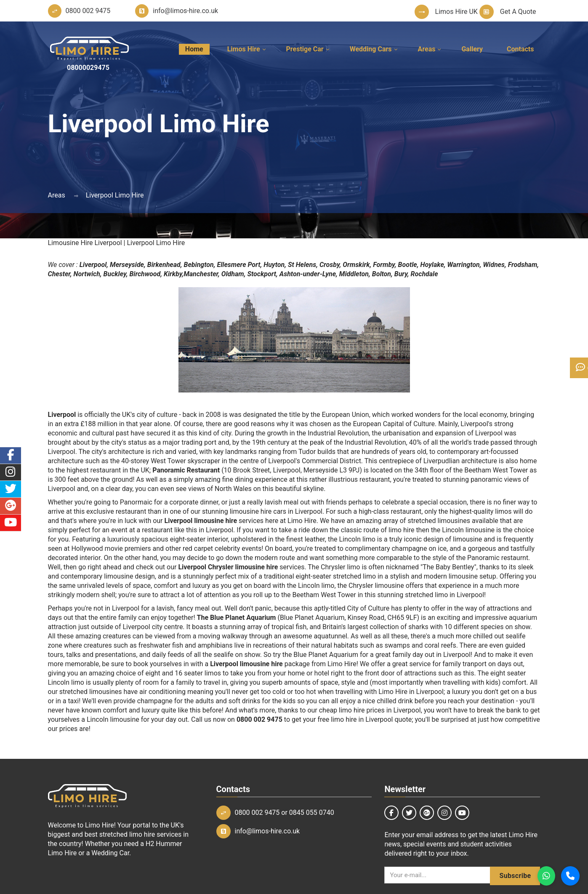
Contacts (520, 49)
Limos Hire (244, 49)
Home (194, 49)
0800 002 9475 (257, 813)
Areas (427, 49)
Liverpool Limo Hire (115, 195)
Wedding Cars (371, 49)
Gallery (472, 49)
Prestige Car (305, 49)
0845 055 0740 (312, 813)
